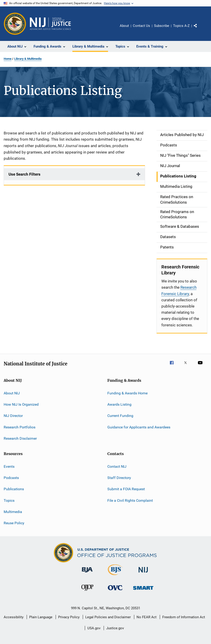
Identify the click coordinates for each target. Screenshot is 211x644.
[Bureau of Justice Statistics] (115, 576)
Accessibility (14, 617)
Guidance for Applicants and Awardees (139, 427)
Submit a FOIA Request (126, 489)
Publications (14, 489)
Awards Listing (119, 404)
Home (8, 59)
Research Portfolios (20, 427)
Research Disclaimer (20, 438)
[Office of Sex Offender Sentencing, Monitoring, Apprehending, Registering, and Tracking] (143, 591)
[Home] (50, 24)
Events (9, 466)
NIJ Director (13, 416)
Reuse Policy (14, 523)
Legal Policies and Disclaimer (108, 617)
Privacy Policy (69, 617)
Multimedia (13, 512)
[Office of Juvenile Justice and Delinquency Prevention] (87, 592)
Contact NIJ (117, 466)
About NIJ (12, 393)
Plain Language (41, 617)
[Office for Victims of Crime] (115, 591)
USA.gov (94, 628)
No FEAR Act (147, 617)
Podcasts (11, 478)
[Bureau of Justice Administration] (87, 573)
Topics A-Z (181, 26)
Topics (9, 500)
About (124, 26)
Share (199, 29)
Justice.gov (115, 628)
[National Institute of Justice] (143, 573)
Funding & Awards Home (127, 393)
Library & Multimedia (28, 59)
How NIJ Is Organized (21, 404)
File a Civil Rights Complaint (130, 500)
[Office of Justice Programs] (15, 24)
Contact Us (141, 26)
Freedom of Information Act (184, 617)
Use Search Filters (24, 174)
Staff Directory (119, 478)
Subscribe (162, 26)
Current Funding (120, 416)
